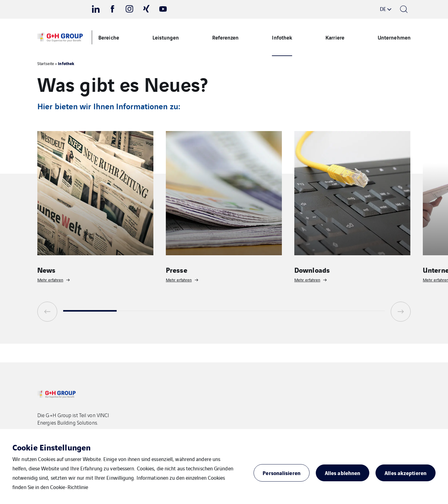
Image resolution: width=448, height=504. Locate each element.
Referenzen (226, 37)
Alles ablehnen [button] (343, 473)
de (383, 9)
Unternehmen (394, 37)
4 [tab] (251, 311)
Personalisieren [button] (282, 473)
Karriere (335, 37)
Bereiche (109, 37)
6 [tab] (358, 311)
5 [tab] (304, 311)
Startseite (46, 63)
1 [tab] (90, 311)
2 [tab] (143, 311)
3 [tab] (197, 311)
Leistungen (166, 37)
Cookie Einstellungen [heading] (51, 447)
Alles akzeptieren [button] (406, 473)
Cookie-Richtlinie (69, 487)
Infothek (282, 37)
